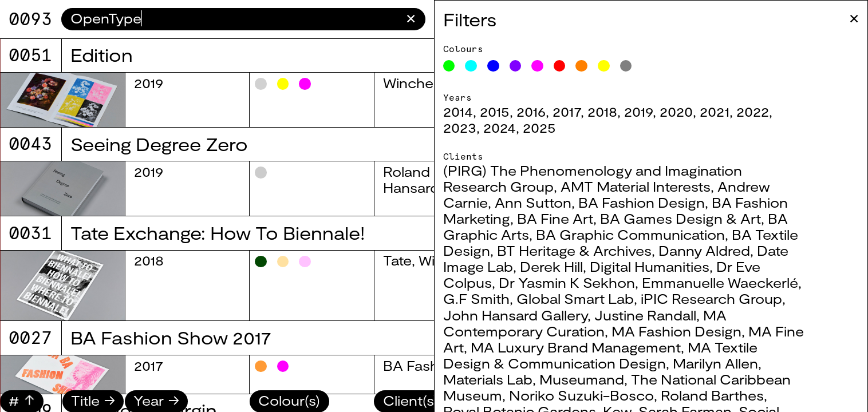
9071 (30, 19)
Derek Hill (565, 267)
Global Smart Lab (589, 299)
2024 (513, 128)
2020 (690, 112)
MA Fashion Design (690, 331)
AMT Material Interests (649, 187)
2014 (472, 112)
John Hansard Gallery (529, 315)
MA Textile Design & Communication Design (614, 355)
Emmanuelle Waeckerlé (734, 283)
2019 (652, 112)
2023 (474, 128)
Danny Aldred (718, 251)
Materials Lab (502, 379)
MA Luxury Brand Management (589, 347)
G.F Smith (490, 299)
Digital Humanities (663, 267)
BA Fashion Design (655, 203)
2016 (545, 112)
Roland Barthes (726, 395)
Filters (484, 19)
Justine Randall (659, 315)
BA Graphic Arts (438, 212)
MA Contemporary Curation (599, 323)
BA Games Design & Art (694, 219)
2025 (553, 128)
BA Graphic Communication (644, 235)
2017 (580, 112)
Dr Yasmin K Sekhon (581, 283)
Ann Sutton (547, 203)
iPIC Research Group (725, 299)
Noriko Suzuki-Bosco (595, 395)
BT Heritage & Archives (588, 251)
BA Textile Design (441, 156)
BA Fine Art (569, 219)
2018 (616, 112)
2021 (728, 112)
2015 (508, 112)
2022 (766, 112)
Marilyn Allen (729, 363)
